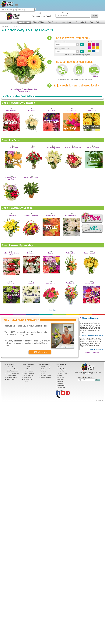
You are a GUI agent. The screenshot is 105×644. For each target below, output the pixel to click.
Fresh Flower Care (29, 369)
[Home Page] (7, 7)
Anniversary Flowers (13, 369)
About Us (60, 367)
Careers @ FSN (62, 373)
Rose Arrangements (12, 371)
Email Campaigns (46, 375)
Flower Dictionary (29, 375)
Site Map (60, 383)
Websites (43, 371)
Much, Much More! (46, 377)
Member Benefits (45, 369)
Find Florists (52, 22)
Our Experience (62, 369)
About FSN (67, 22)
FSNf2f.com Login (46, 367)
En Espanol (61, 379)
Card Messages (28, 371)
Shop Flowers (24, 22)
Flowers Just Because (13, 373)
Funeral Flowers (11, 375)
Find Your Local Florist (85, 377)
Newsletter (61, 381)
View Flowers (14, 26)
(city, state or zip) (62, 13)
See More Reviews (91, 352)
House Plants (11, 379)
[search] (35, 9)
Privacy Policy (62, 385)
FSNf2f (43, 373)
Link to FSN (61, 377)
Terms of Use (52, 310)
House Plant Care (29, 373)
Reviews (60, 375)
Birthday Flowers (12, 367)
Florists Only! (95, 22)
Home (10, 22)
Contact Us (61, 371)
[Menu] (16, 7)
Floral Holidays (28, 377)
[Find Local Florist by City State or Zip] (17, 10)
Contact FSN (81, 22)
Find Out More (40, 352)
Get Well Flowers (12, 377)
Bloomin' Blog (38, 22)
